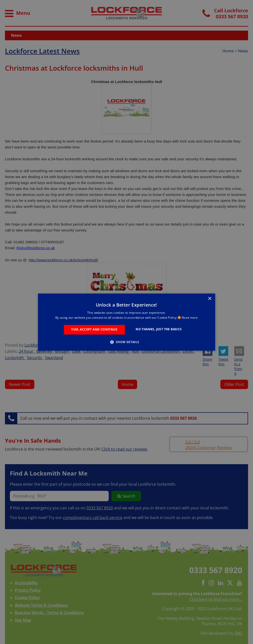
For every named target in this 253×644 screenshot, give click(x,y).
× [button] (209, 299)
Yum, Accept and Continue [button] (94, 330)
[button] (126, 342)
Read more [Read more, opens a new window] (190, 318)
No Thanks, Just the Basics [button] (159, 329)
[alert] (126, 322)
